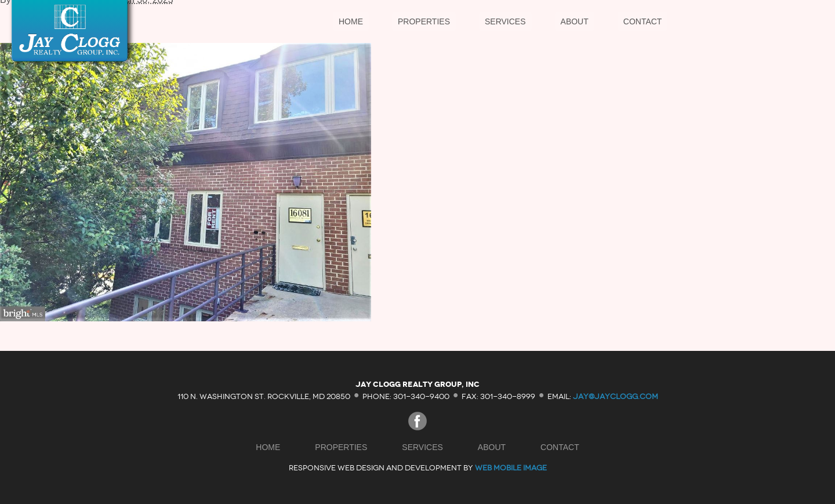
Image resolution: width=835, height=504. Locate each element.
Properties (424, 21)
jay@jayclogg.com (616, 396)
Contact (643, 21)
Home (351, 21)
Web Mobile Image (511, 468)
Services (505, 21)
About (575, 21)
